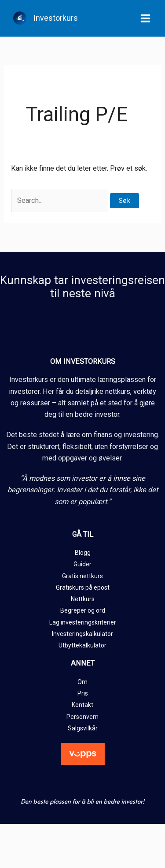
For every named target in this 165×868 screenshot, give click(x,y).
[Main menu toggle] (145, 19)
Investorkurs (56, 18)
